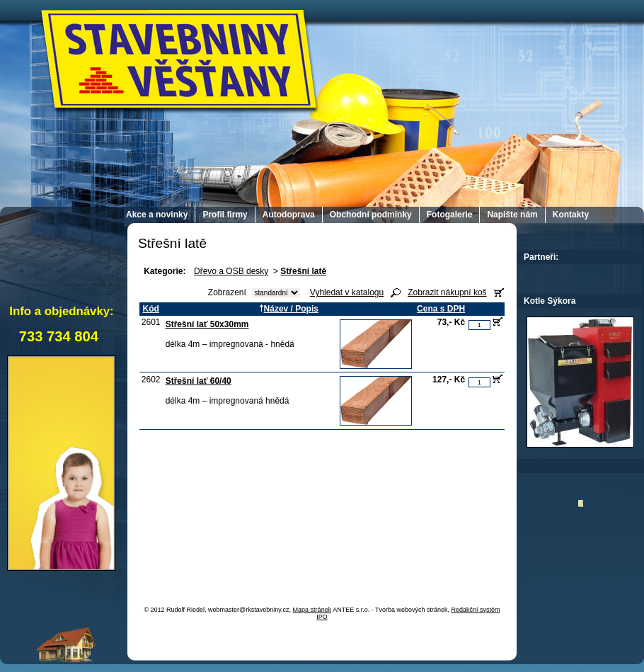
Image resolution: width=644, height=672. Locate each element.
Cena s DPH (441, 309)
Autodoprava (289, 215)
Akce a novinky (157, 215)
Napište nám (512, 215)
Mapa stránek (312, 610)
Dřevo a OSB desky (231, 271)
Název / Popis (289, 309)
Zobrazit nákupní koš (447, 292)
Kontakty (571, 215)
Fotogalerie (450, 215)
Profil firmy (225, 215)
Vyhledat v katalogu (347, 292)
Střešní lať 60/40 (199, 381)
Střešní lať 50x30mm (207, 324)
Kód (150, 309)
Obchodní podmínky (371, 215)
